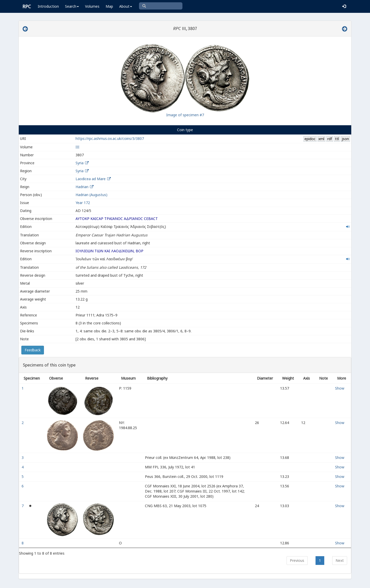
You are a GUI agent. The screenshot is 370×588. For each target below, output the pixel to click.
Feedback (33, 350)
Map (109, 6)
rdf (330, 139)
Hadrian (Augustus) (91, 195)
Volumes (92, 6)
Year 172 (83, 203)
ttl (337, 139)
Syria (80, 163)
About (126, 6)
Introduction (48, 6)
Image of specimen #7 (185, 115)
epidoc (310, 139)
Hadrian (82, 187)
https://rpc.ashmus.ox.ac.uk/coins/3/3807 (110, 138)
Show (340, 388)
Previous (297, 560)
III (77, 147)
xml (321, 139)
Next (340, 560)
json (345, 139)
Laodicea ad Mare (91, 179)
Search (72, 6)
